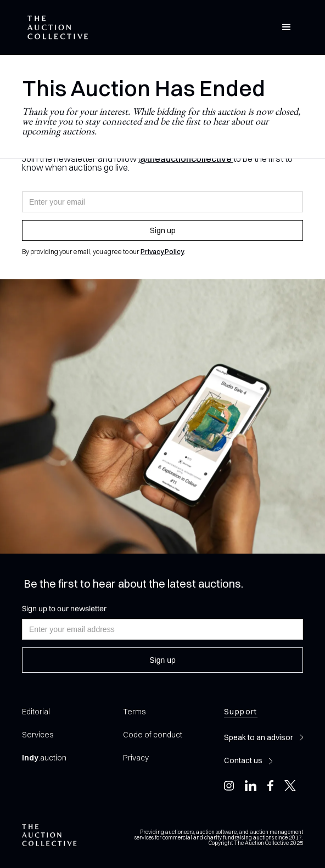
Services (38, 735)
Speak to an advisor (259, 737)
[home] (55, 28)
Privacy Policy (162, 252)
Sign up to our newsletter (64, 608)
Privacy (136, 758)
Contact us (243, 760)
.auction (44, 758)
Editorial (36, 712)
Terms (134, 712)
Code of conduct (153, 735)
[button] (287, 27)
